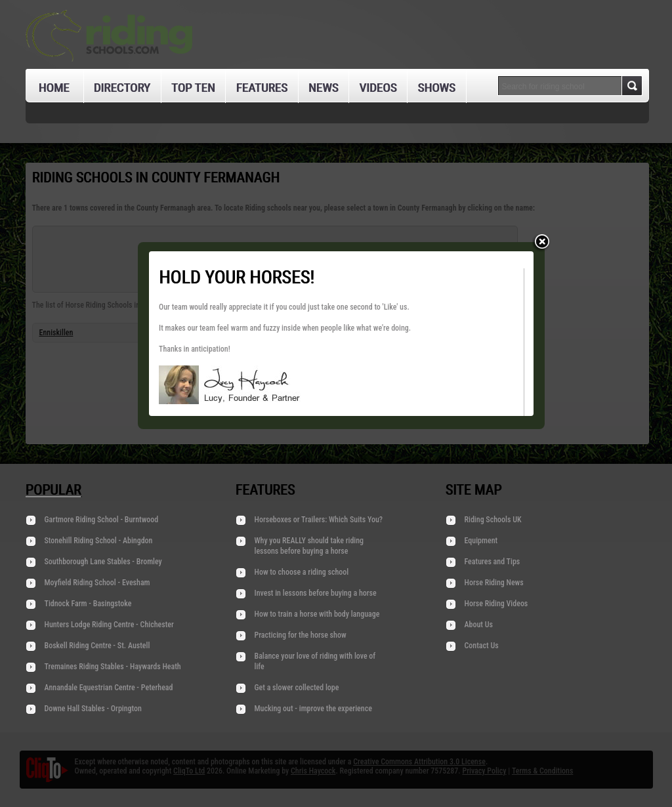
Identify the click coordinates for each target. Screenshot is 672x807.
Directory (122, 88)
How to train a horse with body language (317, 614)
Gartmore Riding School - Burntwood (102, 520)
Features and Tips (493, 562)
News (324, 88)
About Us (479, 625)
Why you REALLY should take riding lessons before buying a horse (309, 546)
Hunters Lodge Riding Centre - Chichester (109, 625)
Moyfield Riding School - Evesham (97, 583)
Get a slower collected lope (297, 688)
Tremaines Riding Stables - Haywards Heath (113, 667)
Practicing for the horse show (301, 635)
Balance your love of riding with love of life (315, 661)
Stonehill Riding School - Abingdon (99, 541)
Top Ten (193, 88)
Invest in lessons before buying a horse (316, 593)
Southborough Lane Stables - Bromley (103, 562)
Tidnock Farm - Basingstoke (88, 604)
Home (54, 88)
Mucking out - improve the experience (313, 709)
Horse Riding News (494, 583)
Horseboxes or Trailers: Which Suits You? (319, 520)
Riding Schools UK (493, 520)
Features (261, 88)
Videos (378, 88)
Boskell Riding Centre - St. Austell (97, 646)
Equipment (481, 541)
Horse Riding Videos (496, 604)
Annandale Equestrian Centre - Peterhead (109, 688)
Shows (436, 88)
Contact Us (482, 646)
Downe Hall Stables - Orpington (93, 709)
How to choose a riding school (302, 572)
